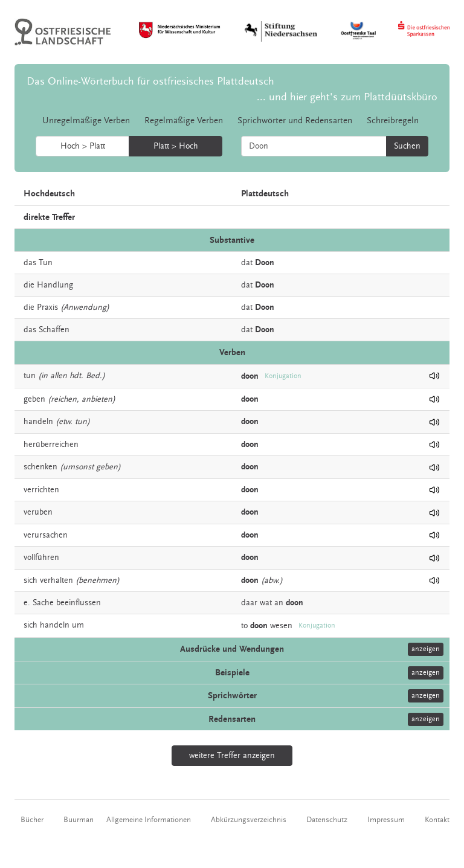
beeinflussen (79, 603)
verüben (38, 512)
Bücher (32, 820)
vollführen (41, 558)
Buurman (79, 820)
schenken (40, 467)
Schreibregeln (393, 121)
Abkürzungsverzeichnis (249, 820)
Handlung (55, 285)
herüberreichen (51, 445)
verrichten (41, 490)
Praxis (47, 307)
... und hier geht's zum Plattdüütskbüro (347, 97)
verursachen (46, 535)
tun (30, 376)
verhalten (56, 580)
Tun (46, 263)
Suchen (407, 146)
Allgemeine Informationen (149, 820)
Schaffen (54, 330)
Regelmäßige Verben (184, 121)
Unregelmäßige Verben (86, 121)
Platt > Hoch (176, 146)
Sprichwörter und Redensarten (295, 121)
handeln (38, 422)
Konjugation (283, 376)
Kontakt (437, 820)
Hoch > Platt (83, 146)
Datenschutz (327, 820)
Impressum (386, 820)
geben (34, 399)
